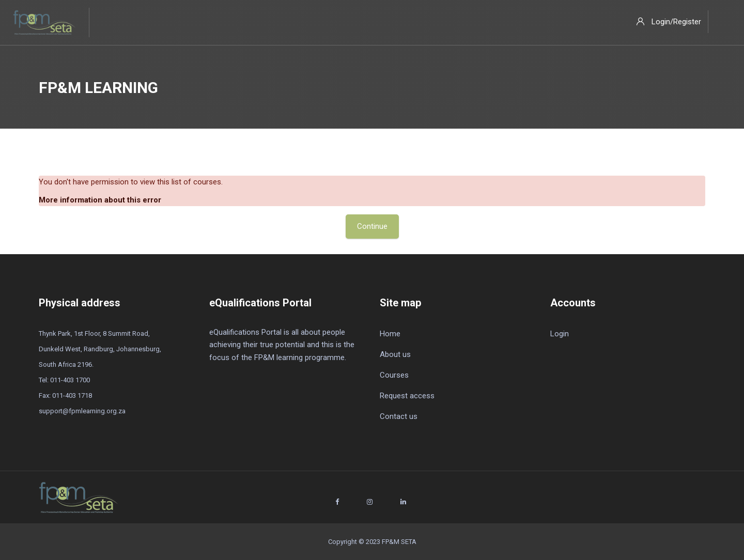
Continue (372, 226)
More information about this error (100, 200)
